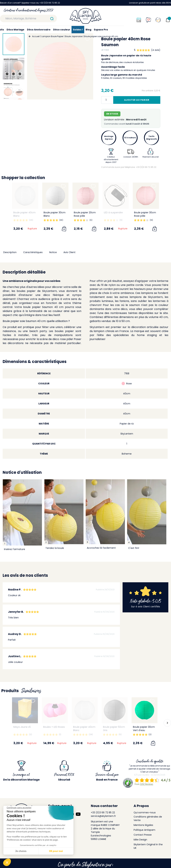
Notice (53, 252)
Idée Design (140, 840)
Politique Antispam (144, 830)
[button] (167, 723)
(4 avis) (156, 50)
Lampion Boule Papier (52, 36)
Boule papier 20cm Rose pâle (85, 214)
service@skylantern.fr (103, 816)
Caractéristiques (33, 252)
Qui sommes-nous (145, 812)
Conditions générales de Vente (148, 818)
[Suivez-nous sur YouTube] (78, 814)
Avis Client (69, 252)
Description (10, 252)
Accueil (36, 36)
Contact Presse (143, 835)
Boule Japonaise (74, 36)
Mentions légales (143, 825)
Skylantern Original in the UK (148, 846)
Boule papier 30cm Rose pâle (145, 214)
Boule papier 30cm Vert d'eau (144, 729)
